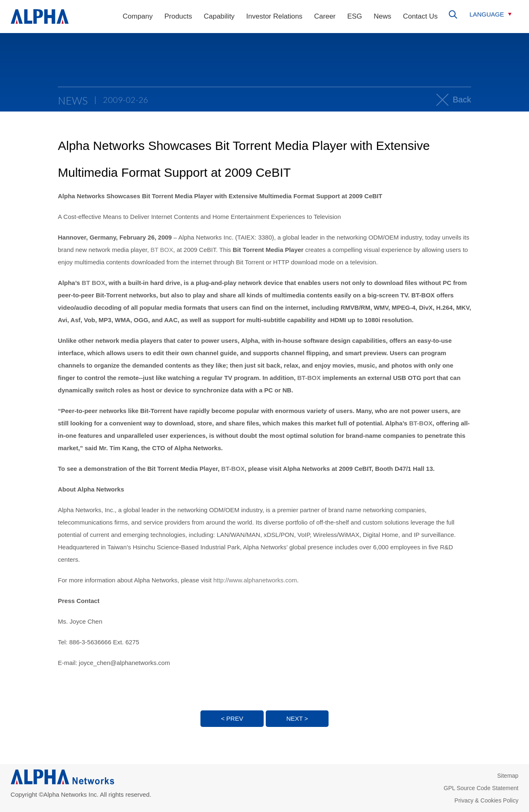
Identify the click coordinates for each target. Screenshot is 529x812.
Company (138, 16)
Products (178, 16)
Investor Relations (274, 16)
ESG (355, 16)
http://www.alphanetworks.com (255, 580)
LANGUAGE (487, 14)
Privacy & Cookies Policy (487, 800)
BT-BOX (309, 378)
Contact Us (420, 16)
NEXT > (297, 718)
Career (325, 16)
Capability (219, 16)
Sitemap (508, 776)
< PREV (232, 718)
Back (462, 100)
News (382, 16)
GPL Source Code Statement (481, 788)
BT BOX (162, 250)
